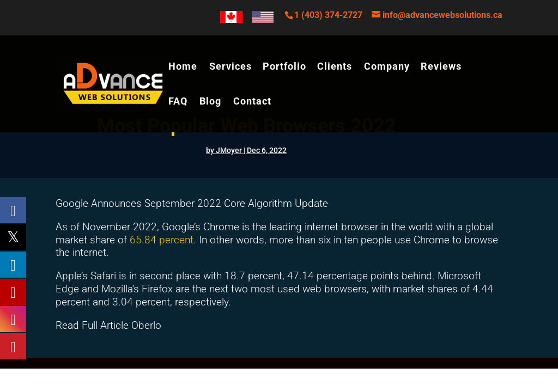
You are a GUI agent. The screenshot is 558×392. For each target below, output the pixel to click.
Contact (252, 102)
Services (231, 67)
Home (183, 67)
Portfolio (284, 67)
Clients (335, 67)
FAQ (178, 102)
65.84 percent (162, 240)
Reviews (441, 67)
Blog (210, 102)
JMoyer (229, 150)
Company (387, 67)
